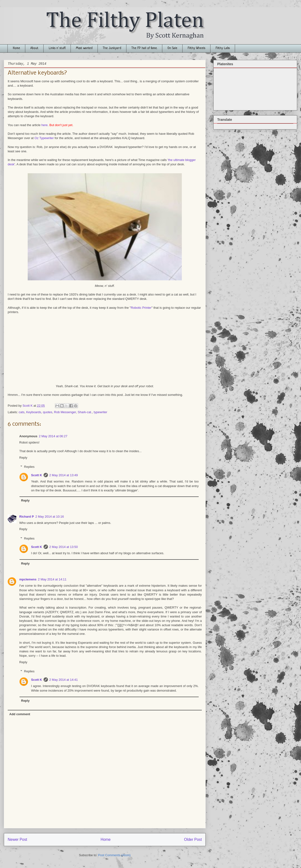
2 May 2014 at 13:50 (64, 547)
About (34, 48)
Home (16, 48)
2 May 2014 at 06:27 (53, 436)
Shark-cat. (85, 412)
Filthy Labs (223, 48)
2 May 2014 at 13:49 (64, 475)
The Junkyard (112, 48)
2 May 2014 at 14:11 (52, 579)
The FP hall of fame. (144, 48)
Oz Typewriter (44, 138)
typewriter (100, 412)
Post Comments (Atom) (114, 855)
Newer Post (17, 839)
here (45, 125)
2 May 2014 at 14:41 (64, 680)
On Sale (172, 48)
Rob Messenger (65, 412)
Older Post (193, 839)
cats (22, 412)
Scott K (37, 475)
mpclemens (28, 579)
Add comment (20, 714)
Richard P (27, 517)
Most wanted (84, 48)
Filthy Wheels (196, 48)
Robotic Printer (141, 308)
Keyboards (34, 412)
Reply (23, 458)
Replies (29, 467)
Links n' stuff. (57, 48)
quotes (48, 412)
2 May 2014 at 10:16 (50, 517)
